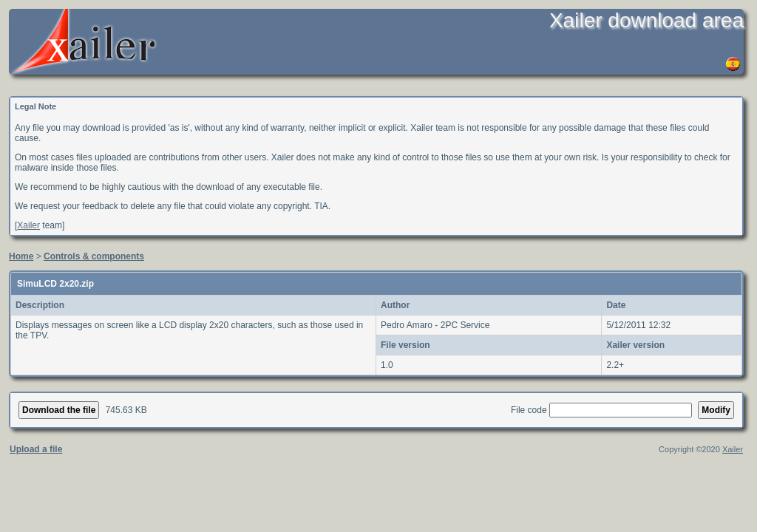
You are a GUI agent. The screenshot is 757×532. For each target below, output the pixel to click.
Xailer (28, 225)
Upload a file (36, 449)
